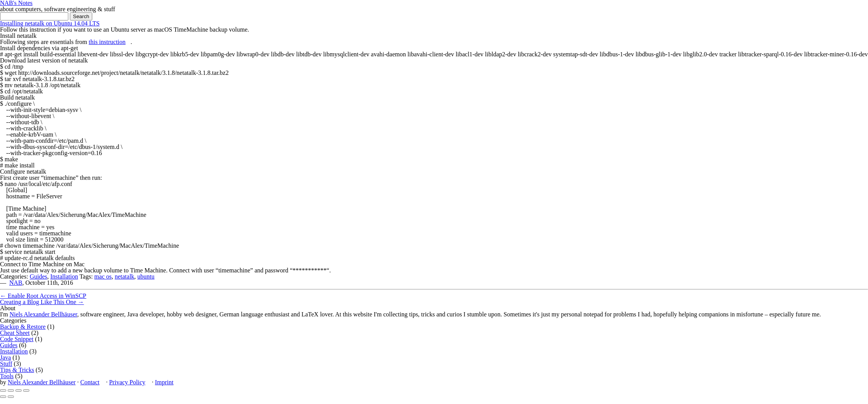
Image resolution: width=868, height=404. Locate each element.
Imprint (164, 382)
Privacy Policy (127, 382)
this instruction (107, 42)
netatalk (124, 276)
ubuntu (146, 276)
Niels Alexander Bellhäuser (43, 314)
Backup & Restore (23, 327)
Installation (64, 276)
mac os (103, 276)
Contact (90, 382)
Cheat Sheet (15, 333)
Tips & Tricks (17, 370)
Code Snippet (17, 339)
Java (5, 358)
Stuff (6, 364)
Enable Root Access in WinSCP (43, 296)
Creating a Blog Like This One (42, 302)
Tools (7, 376)
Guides (38, 276)
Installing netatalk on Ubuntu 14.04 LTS (50, 23)
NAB (16, 283)
